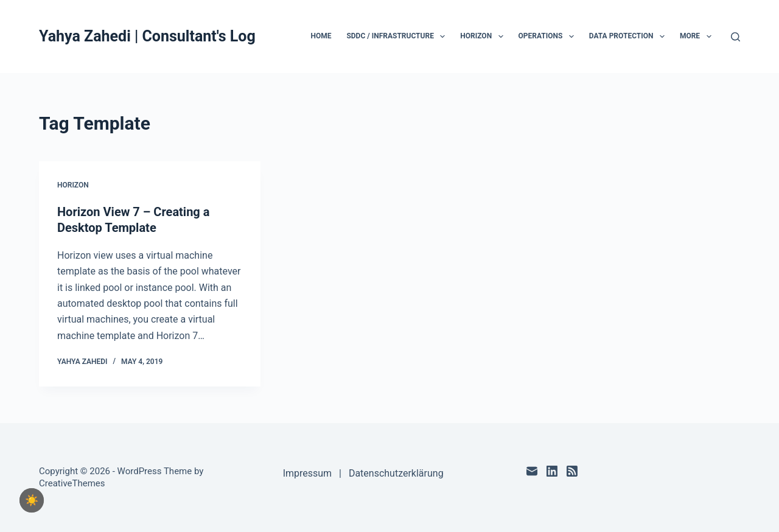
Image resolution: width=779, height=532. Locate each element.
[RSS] (572, 471)
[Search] (735, 37)
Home (321, 36)
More (698, 37)
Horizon (484, 37)
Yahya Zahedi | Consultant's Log (147, 36)
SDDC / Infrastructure (398, 37)
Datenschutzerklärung (396, 473)
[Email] (532, 471)
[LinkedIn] (552, 471)
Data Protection (629, 37)
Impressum (308, 473)
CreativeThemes (72, 483)
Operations (549, 37)
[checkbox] (32, 500)
